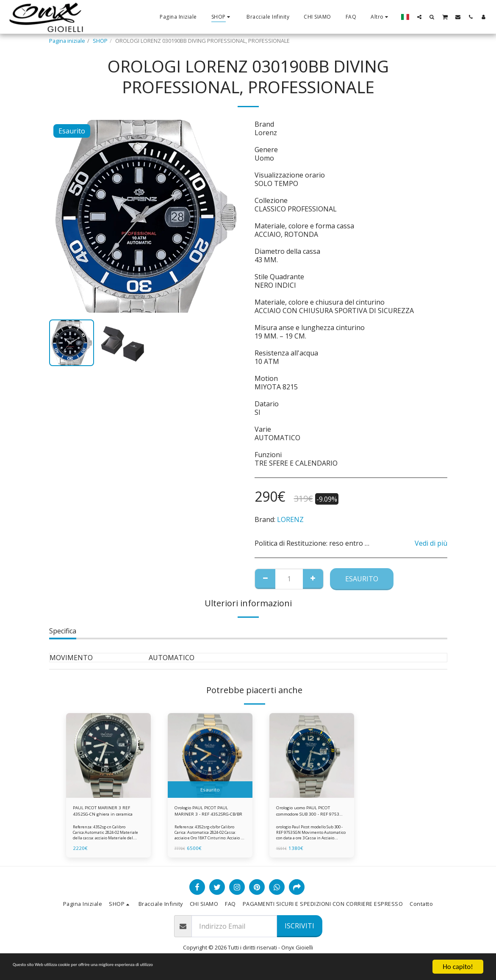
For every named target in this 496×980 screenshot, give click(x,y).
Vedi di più (431, 543)
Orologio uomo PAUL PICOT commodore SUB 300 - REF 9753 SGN (311, 813)
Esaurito (362, 579)
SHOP (100, 41)
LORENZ (290, 519)
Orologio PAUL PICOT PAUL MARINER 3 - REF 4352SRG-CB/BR (208, 813)
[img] (108, 755)
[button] (419, 17)
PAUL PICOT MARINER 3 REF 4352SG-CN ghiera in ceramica (107, 813)
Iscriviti (299, 930)
